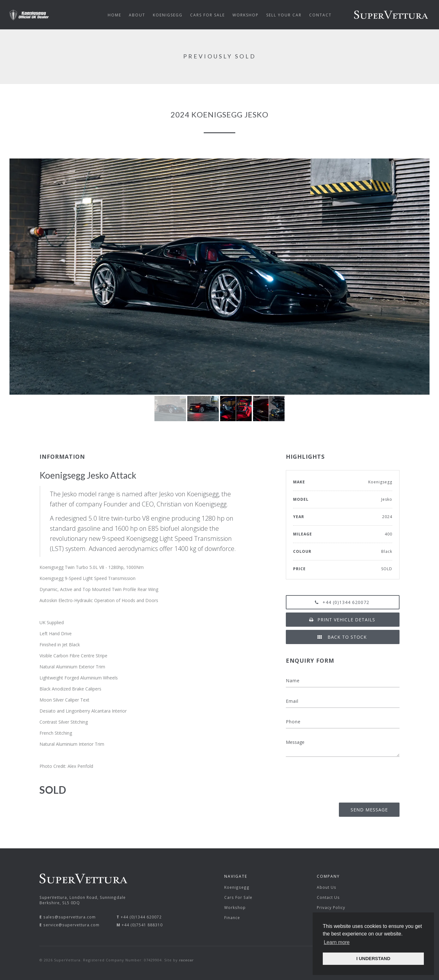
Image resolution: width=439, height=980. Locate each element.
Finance (232, 917)
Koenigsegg (237, 887)
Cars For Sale (238, 897)
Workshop (235, 907)
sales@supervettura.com (69, 917)
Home (114, 15)
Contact (320, 15)
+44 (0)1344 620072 (343, 602)
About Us (327, 887)
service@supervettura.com (71, 925)
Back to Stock (343, 637)
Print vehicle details (343, 620)
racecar (186, 960)
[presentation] (352, 778)
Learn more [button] (337, 942)
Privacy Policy (331, 907)
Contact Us (328, 897)
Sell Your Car (284, 15)
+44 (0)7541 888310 (142, 925)
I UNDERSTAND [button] (373, 959)
